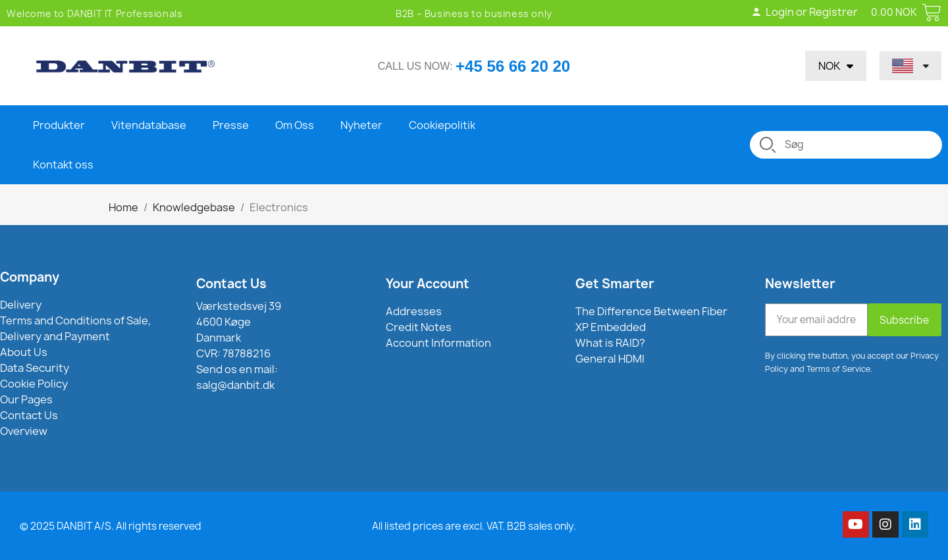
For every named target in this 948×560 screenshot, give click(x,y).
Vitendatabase (149, 125)
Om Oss (295, 125)
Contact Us (231, 284)
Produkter (59, 125)
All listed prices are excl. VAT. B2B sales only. (474, 526)
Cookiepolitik (442, 125)
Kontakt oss (63, 165)
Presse (231, 125)
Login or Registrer (804, 12)
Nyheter (361, 125)
